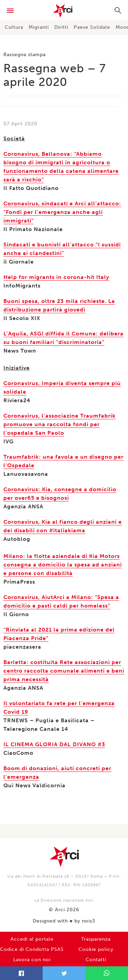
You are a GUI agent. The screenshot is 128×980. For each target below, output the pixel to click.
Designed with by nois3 (64, 921)
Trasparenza (96, 939)
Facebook (21, 973)
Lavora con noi (32, 960)
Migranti (39, 27)
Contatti (96, 960)
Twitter (64, 973)
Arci (64, 11)
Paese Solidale (92, 27)
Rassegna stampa (25, 55)
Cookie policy (96, 949)
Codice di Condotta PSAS (32, 949)
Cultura (14, 27)
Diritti (61, 27)
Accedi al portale (32, 939)
